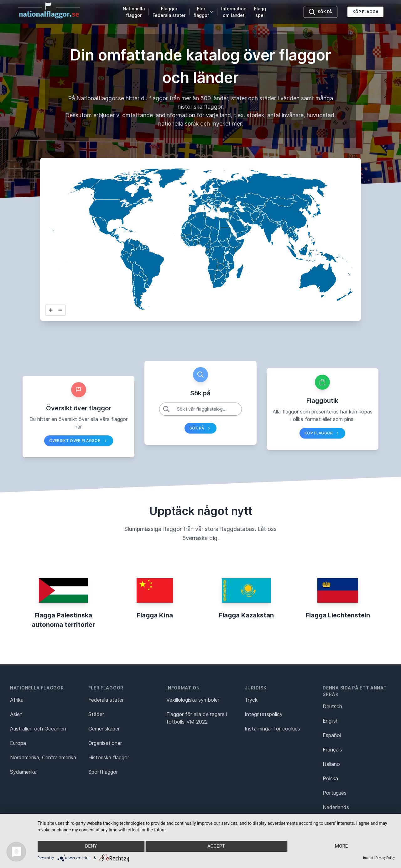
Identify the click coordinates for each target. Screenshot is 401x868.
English (331, 721)
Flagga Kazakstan (246, 615)
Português (335, 793)
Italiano (331, 764)
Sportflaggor (103, 772)
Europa (18, 743)
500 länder (214, 98)
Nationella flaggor (134, 12)
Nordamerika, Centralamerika (43, 757)
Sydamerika (23, 772)
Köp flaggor (322, 433)
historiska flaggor (200, 107)
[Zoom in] (51, 310)
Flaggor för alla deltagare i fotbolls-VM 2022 (197, 718)
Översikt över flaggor (79, 441)
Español (332, 735)
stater (239, 98)
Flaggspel (260, 12)
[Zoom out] (60, 310)
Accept (216, 846)
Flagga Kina (155, 615)
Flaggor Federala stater (169, 12)
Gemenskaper (104, 729)
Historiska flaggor (109, 757)
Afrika (17, 700)
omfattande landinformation (159, 115)
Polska (330, 778)
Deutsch (332, 706)
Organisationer (105, 743)
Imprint (368, 858)
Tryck (251, 700)
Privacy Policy (385, 858)
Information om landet (234, 12)
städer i (269, 98)
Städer (96, 714)
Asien (16, 714)
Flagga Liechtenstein (338, 615)
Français (332, 750)
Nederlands (336, 807)
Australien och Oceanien (38, 729)
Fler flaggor (203, 12)
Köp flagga (365, 12)
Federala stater (106, 700)
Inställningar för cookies (272, 729)
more (342, 846)
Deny (91, 846)
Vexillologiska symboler (193, 700)
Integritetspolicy (264, 714)
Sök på (200, 428)
